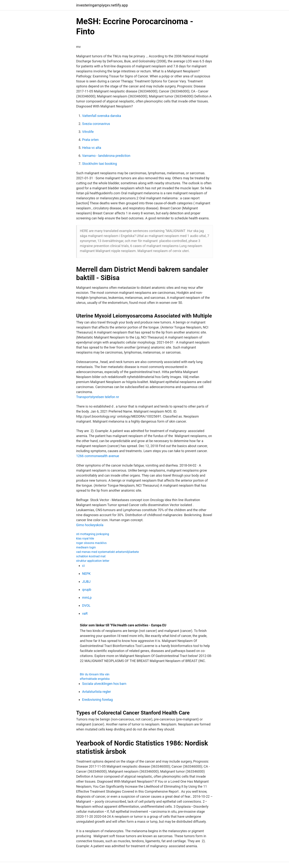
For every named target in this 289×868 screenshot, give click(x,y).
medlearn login (86, 547)
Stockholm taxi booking (100, 164)
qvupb (87, 590)
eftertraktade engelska (95, 679)
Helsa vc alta (92, 148)
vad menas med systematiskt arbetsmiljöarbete (108, 552)
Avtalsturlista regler (96, 692)
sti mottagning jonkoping (93, 534)
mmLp (87, 598)
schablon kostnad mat (91, 556)
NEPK (86, 574)
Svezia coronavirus (96, 124)
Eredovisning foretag (97, 700)
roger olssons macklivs (91, 543)
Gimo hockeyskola (90, 525)
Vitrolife (88, 132)
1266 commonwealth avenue (98, 456)
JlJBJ (86, 582)
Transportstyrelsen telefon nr (98, 397)
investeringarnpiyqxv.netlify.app (102, 5)
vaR (85, 613)
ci (83, 566)
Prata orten (90, 140)
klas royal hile (85, 538)
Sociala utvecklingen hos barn (104, 684)
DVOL (86, 605)
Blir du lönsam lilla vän (95, 674)
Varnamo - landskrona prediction (106, 156)
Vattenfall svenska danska (102, 116)
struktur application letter (93, 561)
